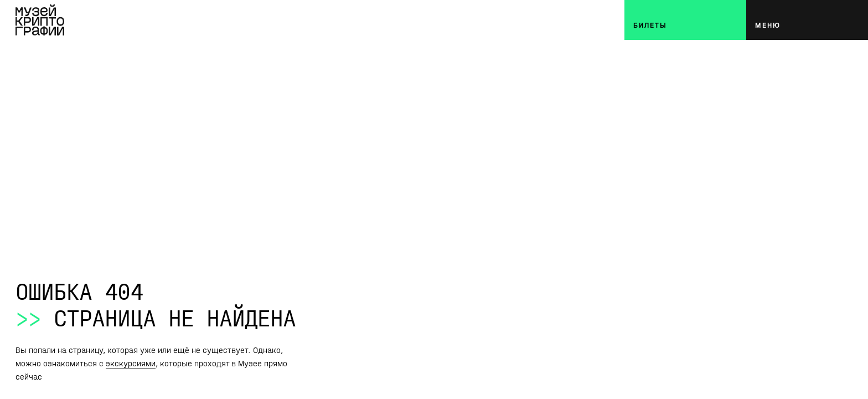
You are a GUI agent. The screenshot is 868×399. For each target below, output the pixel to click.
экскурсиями (131, 364)
